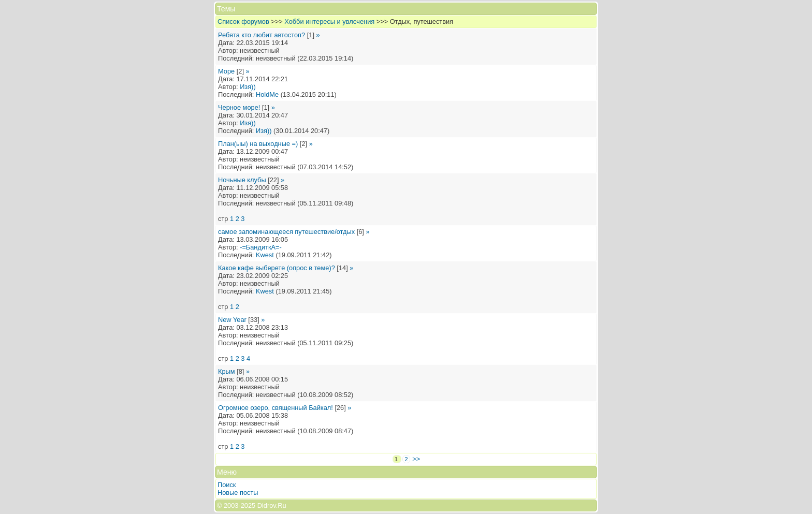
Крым (227, 371)
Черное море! (239, 107)
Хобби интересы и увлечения (329, 21)
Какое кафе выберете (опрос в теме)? (277, 268)
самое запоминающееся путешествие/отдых (286, 232)
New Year (232, 320)
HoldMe (267, 94)
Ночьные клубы (242, 180)
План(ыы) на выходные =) (258, 144)
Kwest (265, 255)
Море (226, 71)
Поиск (227, 485)
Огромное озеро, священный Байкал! (275, 408)
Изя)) (248, 87)
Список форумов (243, 21)
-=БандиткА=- (261, 247)
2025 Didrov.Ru (264, 505)
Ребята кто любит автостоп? (262, 35)
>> (416, 459)
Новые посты (238, 493)
